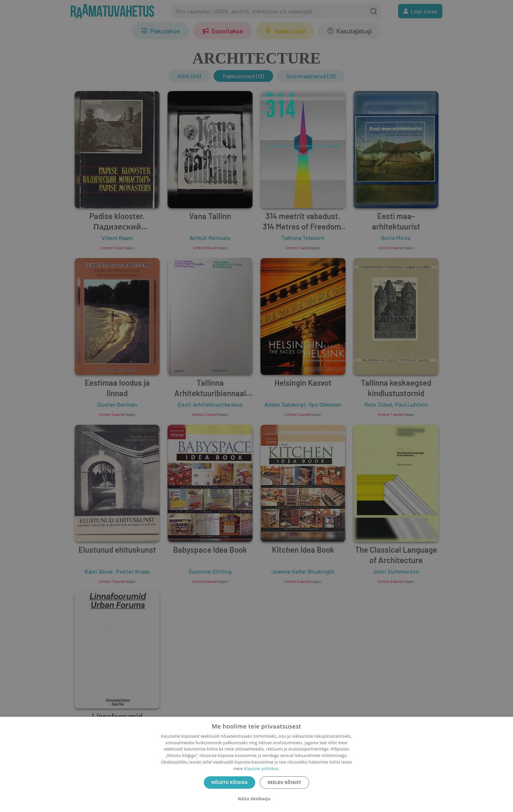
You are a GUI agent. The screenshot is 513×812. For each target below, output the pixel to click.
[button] (256, 799)
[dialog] (256, 764)
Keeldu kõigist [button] (284, 782)
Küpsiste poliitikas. (262, 769)
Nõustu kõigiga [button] (230, 782)
